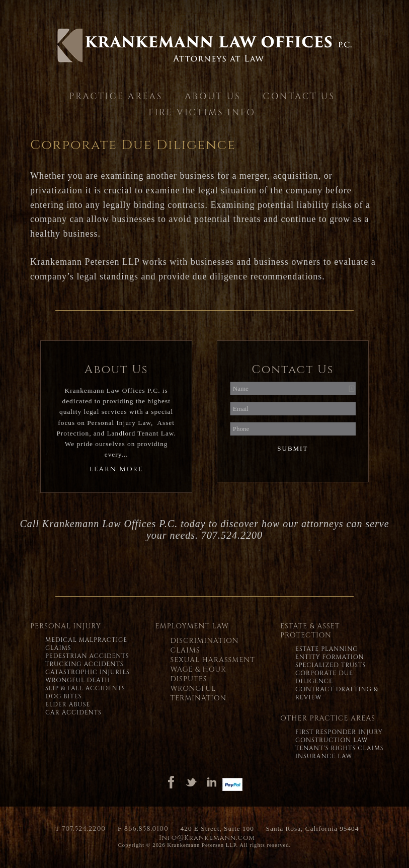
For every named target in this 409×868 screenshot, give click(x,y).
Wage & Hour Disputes (198, 674)
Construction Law (332, 740)
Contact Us (299, 96)
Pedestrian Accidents (87, 656)
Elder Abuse (68, 704)
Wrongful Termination (198, 693)
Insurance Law (324, 756)
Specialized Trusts (331, 665)
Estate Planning (327, 649)
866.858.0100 (146, 829)
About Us (213, 96)
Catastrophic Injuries (88, 672)
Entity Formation (330, 657)
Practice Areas (116, 96)
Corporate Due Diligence (324, 677)
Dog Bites (63, 696)
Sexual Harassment (212, 660)
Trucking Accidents (85, 664)
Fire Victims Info (202, 113)
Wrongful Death (78, 680)
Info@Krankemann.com (207, 838)
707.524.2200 (84, 829)
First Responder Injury (339, 732)
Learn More (116, 469)
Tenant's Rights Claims (340, 748)
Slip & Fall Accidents (85, 688)
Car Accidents (73, 712)
